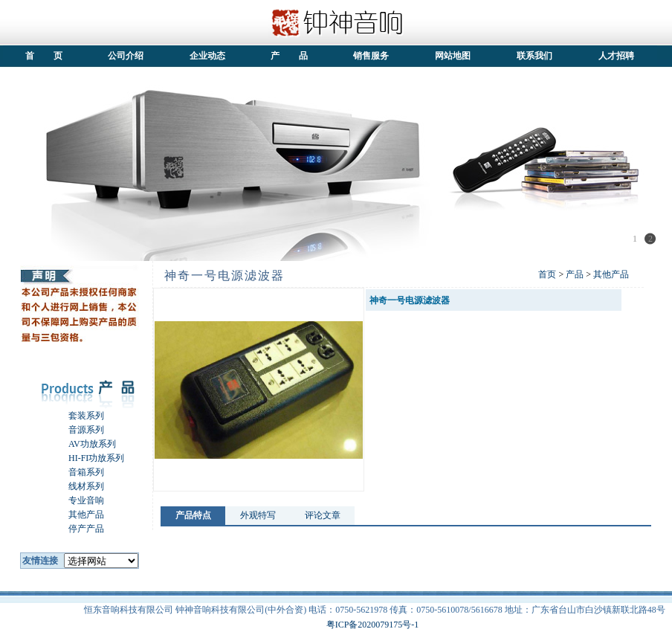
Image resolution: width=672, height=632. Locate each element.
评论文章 (323, 515)
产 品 (290, 56)
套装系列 (77, 416)
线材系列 (77, 486)
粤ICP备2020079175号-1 (373, 625)
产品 (575, 274)
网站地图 (453, 56)
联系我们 (534, 56)
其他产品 (77, 515)
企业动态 (207, 56)
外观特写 (258, 515)
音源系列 (77, 430)
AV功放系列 (83, 444)
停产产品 (77, 529)
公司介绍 (126, 56)
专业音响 (77, 500)
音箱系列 (77, 472)
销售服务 (371, 56)
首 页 (44, 56)
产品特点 (193, 515)
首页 (547, 274)
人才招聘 (616, 56)
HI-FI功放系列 (87, 458)
